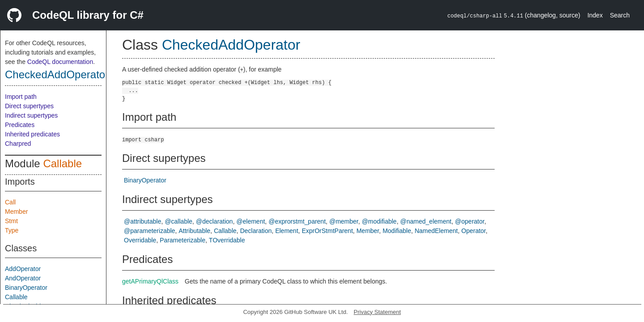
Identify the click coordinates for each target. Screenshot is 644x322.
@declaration (214, 221)
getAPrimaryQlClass (150, 281)
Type (12, 230)
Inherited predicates (32, 134)
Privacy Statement (377, 312)
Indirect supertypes (31, 115)
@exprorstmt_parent (297, 221)
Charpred (18, 144)
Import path (21, 97)
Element (286, 231)
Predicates (20, 125)
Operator (474, 231)
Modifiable (397, 231)
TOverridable (227, 240)
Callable (62, 163)
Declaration (256, 231)
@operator (470, 221)
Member (16, 212)
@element (251, 221)
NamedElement (436, 231)
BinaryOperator (26, 288)
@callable (178, 221)
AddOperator (23, 269)
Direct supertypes (29, 106)
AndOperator (23, 278)
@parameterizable (150, 231)
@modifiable (379, 221)
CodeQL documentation (60, 62)
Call (10, 202)
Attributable (195, 231)
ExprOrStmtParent (327, 231)
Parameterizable (182, 240)
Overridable (140, 240)
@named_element (426, 221)
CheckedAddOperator (57, 74)
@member (344, 221)
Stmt (11, 221)
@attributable (142, 221)
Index (595, 15)
